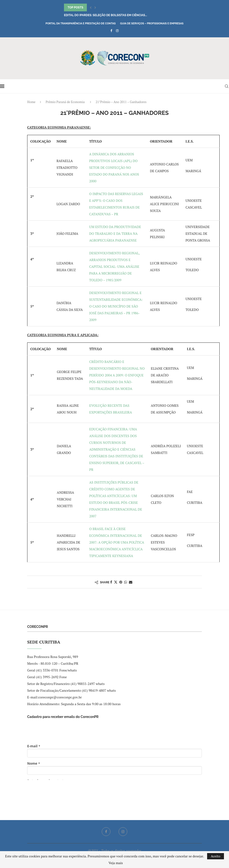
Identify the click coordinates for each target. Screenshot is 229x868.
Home (31, 102)
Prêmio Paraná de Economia (65, 102)
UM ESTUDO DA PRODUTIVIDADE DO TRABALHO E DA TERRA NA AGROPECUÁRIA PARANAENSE (115, 233)
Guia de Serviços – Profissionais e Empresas (152, 23)
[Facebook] (111, 31)
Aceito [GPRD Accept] (216, 856)
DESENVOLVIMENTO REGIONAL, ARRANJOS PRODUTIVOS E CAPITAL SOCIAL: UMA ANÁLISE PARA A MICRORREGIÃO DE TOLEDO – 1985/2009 (114, 266)
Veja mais (116, 863)
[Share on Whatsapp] (126, 582)
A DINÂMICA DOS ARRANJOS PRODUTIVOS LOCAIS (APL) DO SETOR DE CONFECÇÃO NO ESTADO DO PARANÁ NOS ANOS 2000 (114, 168)
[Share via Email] (131, 582)
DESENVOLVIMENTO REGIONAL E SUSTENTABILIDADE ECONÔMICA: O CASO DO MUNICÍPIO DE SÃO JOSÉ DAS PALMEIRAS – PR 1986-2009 (116, 306)
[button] (91, 7)
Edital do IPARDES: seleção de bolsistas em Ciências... (105, 15)
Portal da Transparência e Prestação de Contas (80, 23)
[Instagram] (117, 31)
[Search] (227, 86)
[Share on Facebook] (111, 582)
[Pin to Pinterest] (121, 582)
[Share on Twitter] (116, 582)
